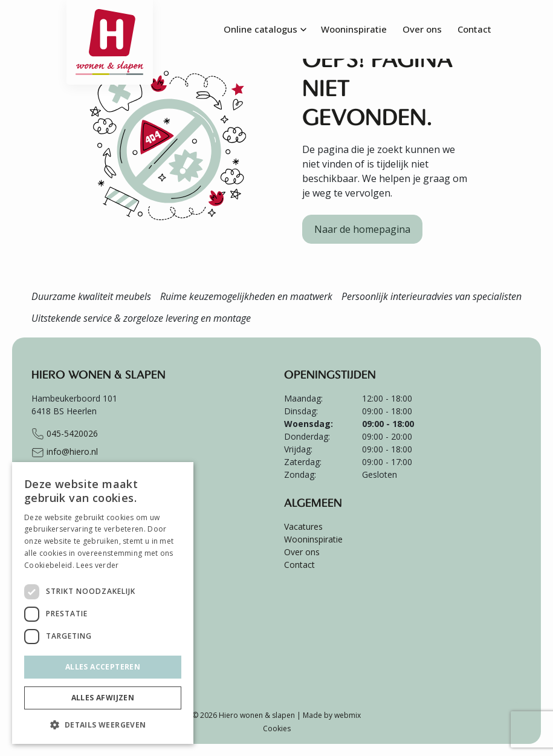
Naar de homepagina (362, 229)
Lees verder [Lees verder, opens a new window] (97, 565)
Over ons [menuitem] (422, 29)
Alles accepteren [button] (103, 667)
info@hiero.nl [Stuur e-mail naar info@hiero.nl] (65, 452)
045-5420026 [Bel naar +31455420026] (65, 434)
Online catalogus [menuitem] (260, 29)
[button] (103, 725)
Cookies (277, 728)
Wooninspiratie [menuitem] (354, 29)
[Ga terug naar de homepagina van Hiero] (110, 15)
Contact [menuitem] (474, 29)
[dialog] (103, 603)
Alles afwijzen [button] (103, 698)
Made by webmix (332, 715)
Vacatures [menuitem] (303, 526)
